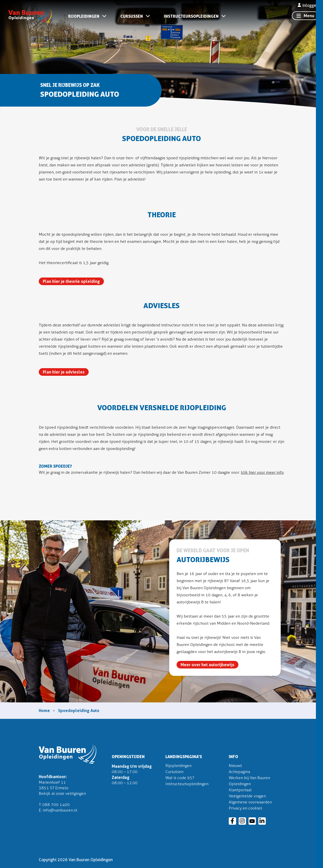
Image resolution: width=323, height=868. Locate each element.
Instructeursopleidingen (191, 16)
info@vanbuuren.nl (60, 810)
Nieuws (235, 766)
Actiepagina (239, 772)
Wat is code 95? (180, 778)
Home (44, 711)
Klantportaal (240, 790)
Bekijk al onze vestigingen (62, 793)
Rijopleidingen (84, 16)
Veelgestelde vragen (247, 796)
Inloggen (308, 5)
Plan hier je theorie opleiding (71, 281)
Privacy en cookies (245, 808)
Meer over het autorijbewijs (207, 665)
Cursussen (132, 16)
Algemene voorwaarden (250, 802)
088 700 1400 (56, 805)
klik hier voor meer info (262, 472)
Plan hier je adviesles (64, 372)
